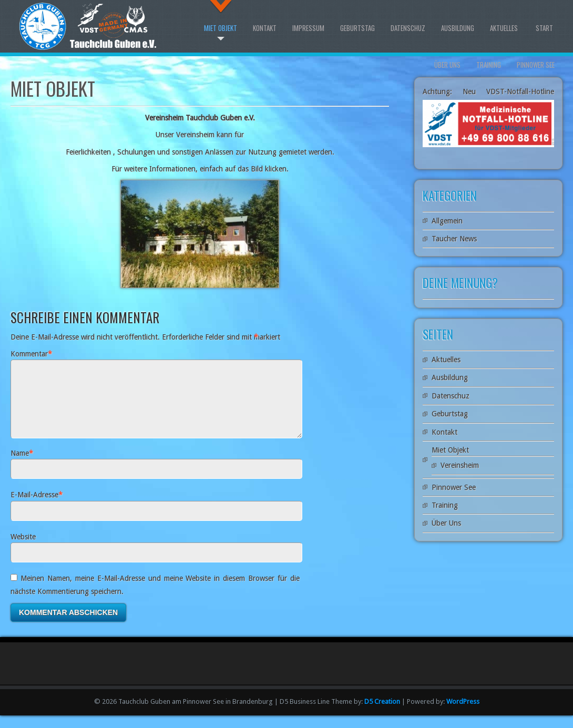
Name (20, 466)
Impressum (308, 28)
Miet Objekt (221, 28)
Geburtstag (357, 28)
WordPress (463, 714)
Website (23, 549)
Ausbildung (458, 28)
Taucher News (454, 239)
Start (544, 28)
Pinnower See (536, 65)
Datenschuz (408, 28)
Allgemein (447, 221)
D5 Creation (382, 714)
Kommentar (29, 354)
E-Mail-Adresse (34, 507)
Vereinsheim (460, 465)
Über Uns (447, 65)
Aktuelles (504, 28)
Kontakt (265, 28)
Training (489, 65)
